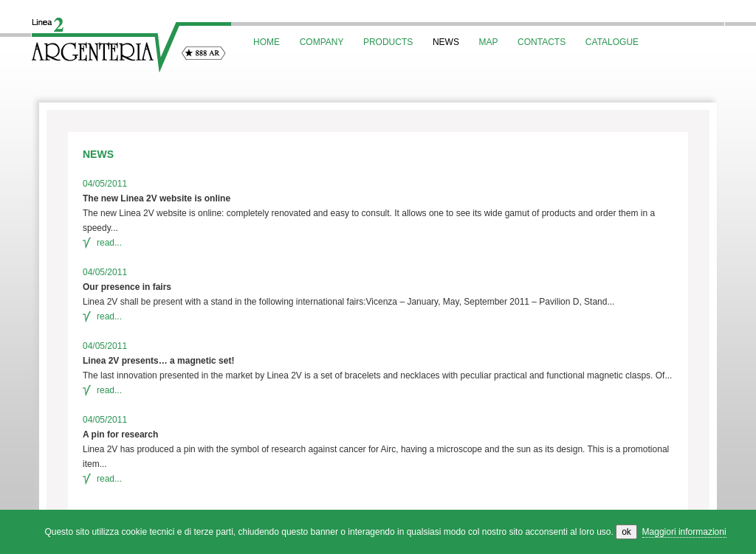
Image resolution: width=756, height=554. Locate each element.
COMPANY (322, 42)
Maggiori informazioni (684, 532)
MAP (489, 42)
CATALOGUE (612, 42)
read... (102, 243)
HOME (267, 42)
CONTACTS (542, 42)
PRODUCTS (388, 42)
